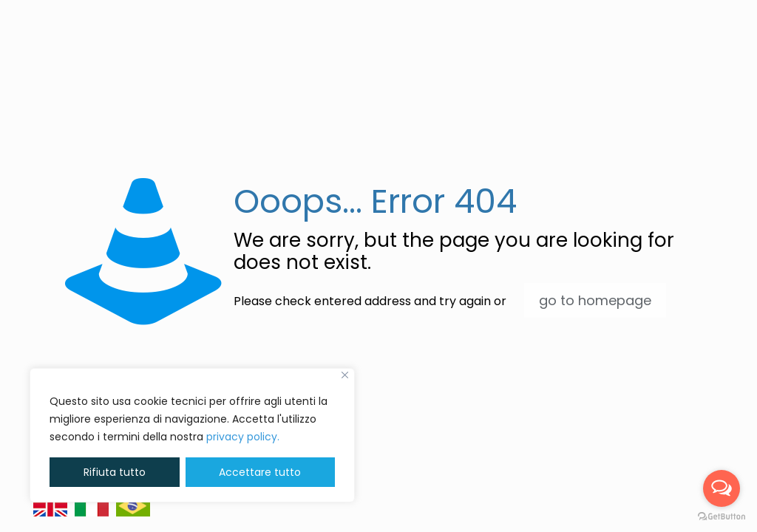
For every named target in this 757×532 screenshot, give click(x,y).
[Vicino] (345, 375)
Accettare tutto (260, 472)
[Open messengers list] (722, 488)
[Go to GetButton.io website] (722, 517)
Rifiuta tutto (115, 472)
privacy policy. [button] (243, 437)
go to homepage (595, 300)
